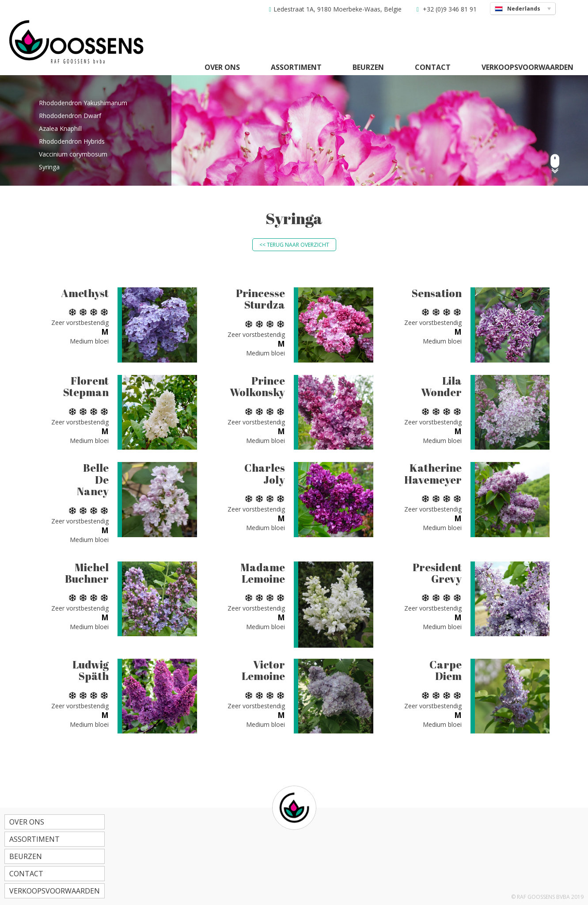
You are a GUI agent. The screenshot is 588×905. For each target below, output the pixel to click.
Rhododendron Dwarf (70, 116)
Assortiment (296, 67)
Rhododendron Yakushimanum (83, 103)
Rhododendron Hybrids (72, 141)
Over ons (222, 67)
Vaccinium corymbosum (73, 154)
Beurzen (368, 67)
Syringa (49, 167)
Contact (433, 67)
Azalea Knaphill (60, 128)
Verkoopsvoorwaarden (527, 67)
